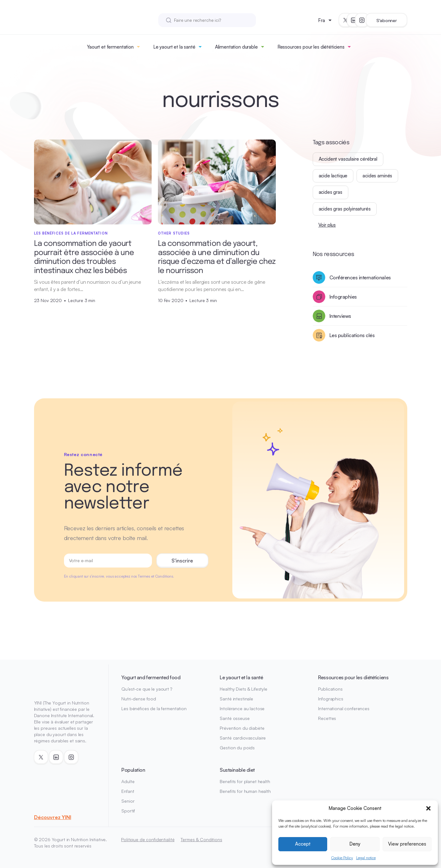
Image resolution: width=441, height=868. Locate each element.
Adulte (128, 781)
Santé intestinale (236, 699)
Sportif (128, 811)
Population (133, 770)
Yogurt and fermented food (151, 677)
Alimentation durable (236, 47)
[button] (428, 808)
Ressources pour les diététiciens (311, 47)
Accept (303, 844)
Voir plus (327, 225)
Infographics (331, 699)
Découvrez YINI (53, 817)
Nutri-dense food (139, 699)
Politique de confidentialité (148, 839)
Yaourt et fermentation (110, 47)
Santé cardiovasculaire (243, 738)
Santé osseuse (235, 718)
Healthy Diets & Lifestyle (244, 689)
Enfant (128, 791)
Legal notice (366, 858)
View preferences (407, 844)
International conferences (344, 708)
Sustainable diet (237, 770)
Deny (355, 844)
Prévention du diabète (242, 728)
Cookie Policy (342, 858)
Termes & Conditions (201, 839)
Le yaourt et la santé (174, 47)
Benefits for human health (245, 791)
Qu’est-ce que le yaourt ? (147, 689)
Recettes (327, 718)
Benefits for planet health (245, 781)
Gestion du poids (237, 748)
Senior (128, 801)
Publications (330, 689)
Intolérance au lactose (242, 708)
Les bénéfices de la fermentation (154, 708)
